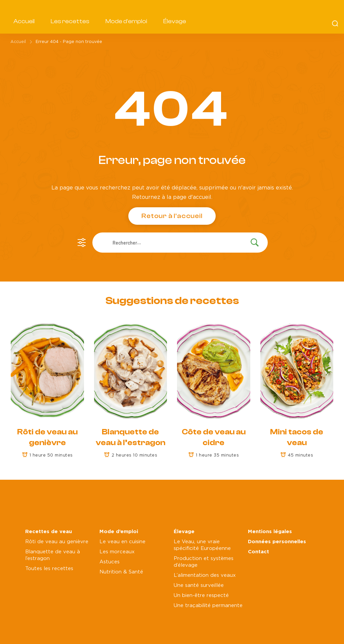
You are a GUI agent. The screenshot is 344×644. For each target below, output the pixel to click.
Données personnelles (277, 542)
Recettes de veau (49, 532)
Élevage (175, 21)
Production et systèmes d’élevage (204, 562)
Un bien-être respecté (201, 595)
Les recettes (70, 21)
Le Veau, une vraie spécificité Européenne (202, 545)
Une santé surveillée (199, 585)
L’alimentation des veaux (205, 575)
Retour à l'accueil (172, 216)
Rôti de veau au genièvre (57, 542)
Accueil (24, 21)
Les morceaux (117, 552)
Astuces (110, 562)
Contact (259, 552)
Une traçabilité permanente (208, 606)
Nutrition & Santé (121, 572)
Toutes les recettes (49, 569)
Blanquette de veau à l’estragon (53, 555)
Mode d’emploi (126, 21)
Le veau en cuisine (122, 542)
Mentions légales (270, 532)
